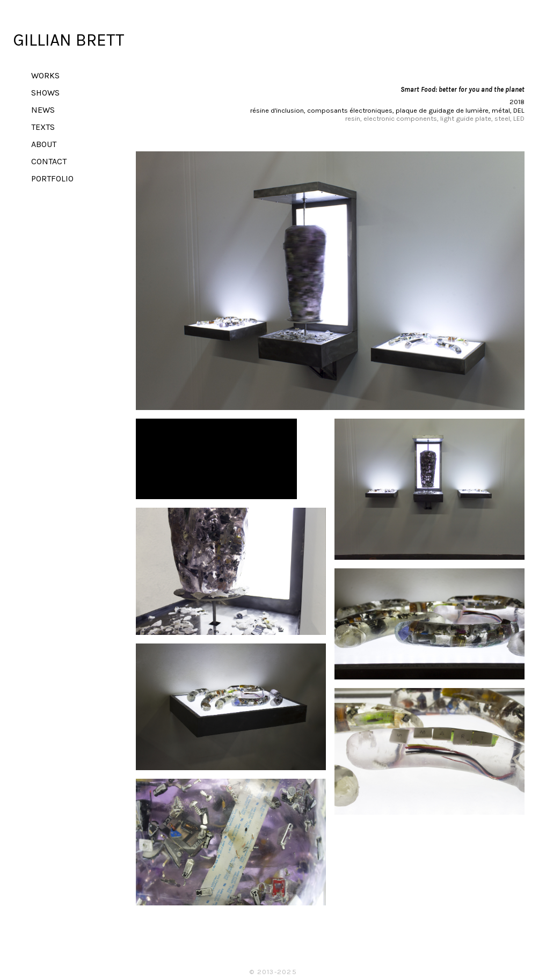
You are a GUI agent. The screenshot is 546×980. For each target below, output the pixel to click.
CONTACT (49, 161)
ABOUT (44, 144)
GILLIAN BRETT (69, 40)
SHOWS (45, 93)
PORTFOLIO (52, 178)
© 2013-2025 (273, 972)
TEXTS (43, 127)
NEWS (43, 110)
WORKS (45, 75)
